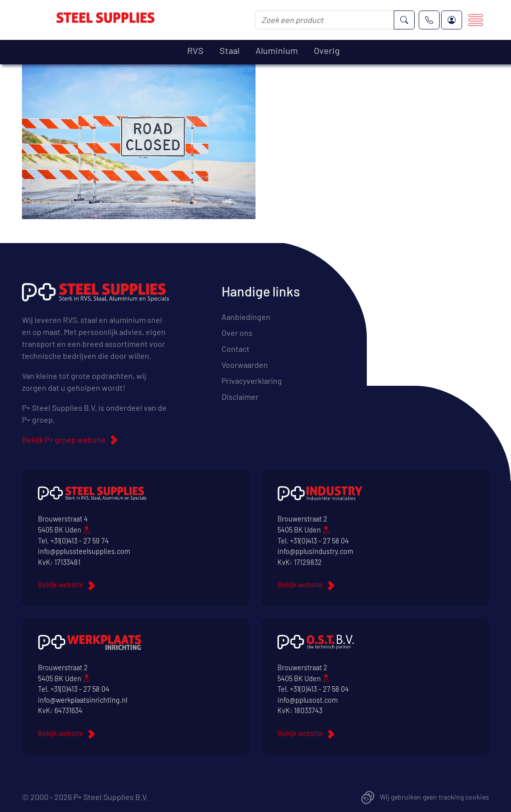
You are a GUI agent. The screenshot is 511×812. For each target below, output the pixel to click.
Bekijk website (61, 585)
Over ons (237, 333)
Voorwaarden (245, 365)
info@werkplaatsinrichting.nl (83, 700)
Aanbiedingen (246, 317)
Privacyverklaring (252, 381)
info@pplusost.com (308, 700)
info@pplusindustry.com (315, 551)
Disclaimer (240, 397)
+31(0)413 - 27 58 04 (319, 541)
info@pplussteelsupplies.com (84, 551)
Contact (236, 349)
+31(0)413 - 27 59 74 (80, 541)
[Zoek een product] (325, 20)
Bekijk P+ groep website (64, 439)
